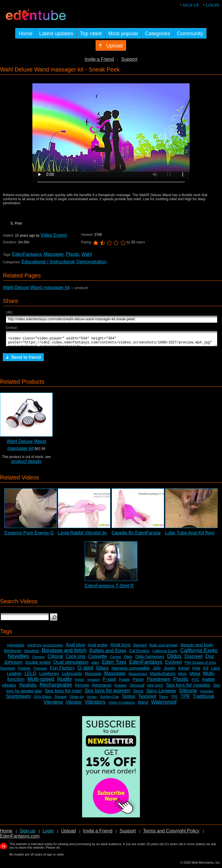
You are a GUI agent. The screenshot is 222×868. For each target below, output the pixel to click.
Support (129, 59)
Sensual (137, 688)
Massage (93, 676)
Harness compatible (131, 671)
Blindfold (32, 653)
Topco (163, 699)
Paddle (124, 682)
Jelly (157, 671)
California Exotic (165, 654)
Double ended (38, 665)
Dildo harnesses (150, 659)
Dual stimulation (71, 665)
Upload (68, 833)
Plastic (73, 254)
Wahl (87, 254)
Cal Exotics (139, 653)
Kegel (184, 671)
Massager (54, 254)
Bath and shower (164, 648)
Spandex (207, 694)
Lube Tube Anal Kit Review (193, 535)
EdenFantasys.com (20, 839)
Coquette (98, 659)
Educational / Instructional (48, 262)
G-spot (85, 670)
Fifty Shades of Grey (200, 665)
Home (6, 833)
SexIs (138, 694)
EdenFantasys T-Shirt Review (115, 588)
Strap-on (77, 699)
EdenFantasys (27, 254)
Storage (60, 699)
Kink (196, 671)
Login (212, 5)
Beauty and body (197, 647)
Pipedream (158, 682)
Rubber (121, 688)
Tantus (128, 699)
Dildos (174, 659)
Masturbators (163, 676)
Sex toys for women (108, 693)
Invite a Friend (99, 59)
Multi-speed (41, 682)
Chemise (38, 659)
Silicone (188, 693)
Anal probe (98, 648)
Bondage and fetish (64, 653)
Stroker (92, 699)
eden (95, 665)
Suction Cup (109, 699)
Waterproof (164, 705)
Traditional (203, 699)
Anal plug (75, 647)
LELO (30, 676)
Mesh (183, 676)
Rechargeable (56, 687)
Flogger (24, 671)
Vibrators (95, 705)
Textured (147, 699)
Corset (115, 659)
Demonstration (92, 262)
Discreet (193, 659)
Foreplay (40, 671)
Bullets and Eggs (108, 653)
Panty (138, 682)
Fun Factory (62, 671)
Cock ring (75, 659)
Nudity (65, 682)
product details (26, 464)
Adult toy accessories (45, 648)
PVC (196, 682)
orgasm (94, 682)
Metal (195, 676)
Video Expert (54, 235)
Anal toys (121, 647)
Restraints (102, 688)
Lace (215, 671)
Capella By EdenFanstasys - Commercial (154, 535)
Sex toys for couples (188, 688)
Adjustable (16, 648)
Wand (143, 705)
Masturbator (138, 676)
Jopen (170, 671)
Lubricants (72, 676)
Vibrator (74, 705)
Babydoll (140, 648)
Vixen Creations (122, 705)
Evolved (174, 665)
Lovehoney (49, 676)
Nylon (80, 682)
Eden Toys (114, 665)
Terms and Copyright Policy (171, 833)
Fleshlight (8, 671)
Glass (102, 671)
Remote (82, 688)
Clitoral (55, 659)
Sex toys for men (63, 693)
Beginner (13, 653)
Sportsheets (18, 699)
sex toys (155, 688)
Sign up (191, 5)
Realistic (28, 688)
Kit (206, 671)
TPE (174, 699)
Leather (14, 676)
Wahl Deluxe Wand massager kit (36, 287)
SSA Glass (42, 699)
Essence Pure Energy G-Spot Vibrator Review (52, 535)
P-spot (109, 682)
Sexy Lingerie (161, 693)
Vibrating (53, 705)
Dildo (128, 659)
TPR (185, 699)
